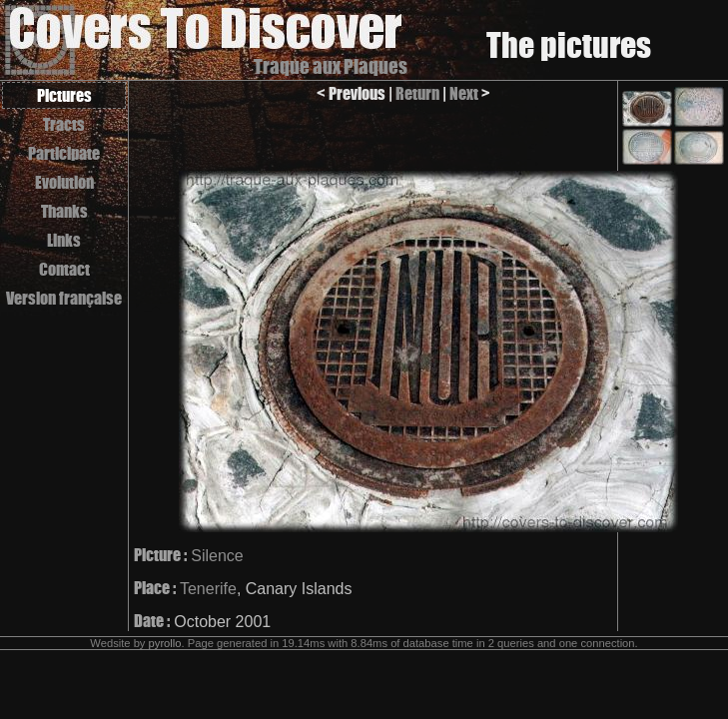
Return (417, 93)
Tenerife (208, 589)
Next (464, 93)
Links (64, 240)
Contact (64, 269)
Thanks (64, 211)
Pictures (64, 95)
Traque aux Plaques (331, 66)
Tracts (64, 124)
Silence (217, 556)
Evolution (64, 182)
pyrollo (165, 643)
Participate (64, 153)
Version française (64, 298)
